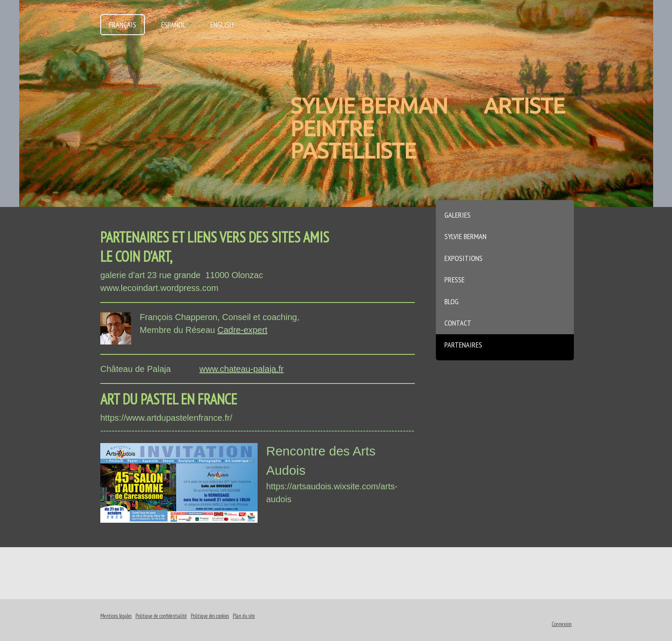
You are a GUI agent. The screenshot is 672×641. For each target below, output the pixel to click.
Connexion (562, 624)
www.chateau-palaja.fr (241, 369)
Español (173, 25)
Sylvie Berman (465, 236)
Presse (454, 280)
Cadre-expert (242, 330)
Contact (458, 323)
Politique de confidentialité (161, 616)
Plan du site (244, 616)
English (222, 25)
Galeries (457, 215)
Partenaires (463, 345)
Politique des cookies (210, 616)
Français (123, 25)
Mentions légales (116, 616)
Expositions (463, 258)
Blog (451, 301)
